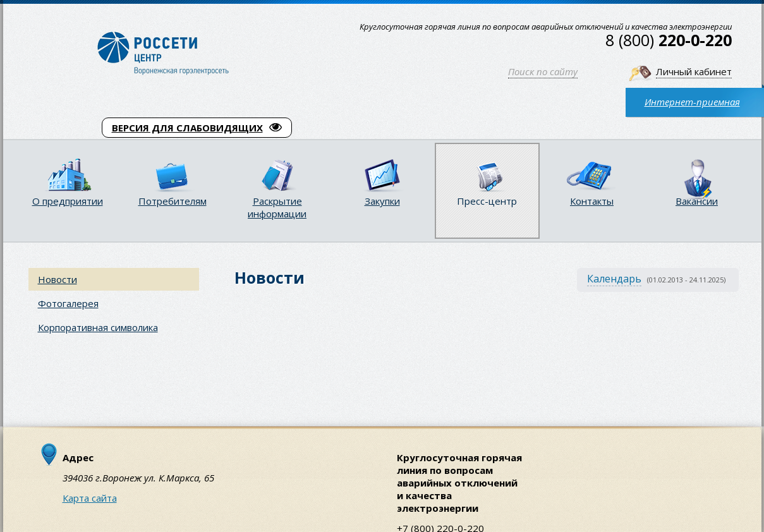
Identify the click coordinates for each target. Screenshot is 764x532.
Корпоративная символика (98, 327)
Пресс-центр (487, 201)
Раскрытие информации (277, 207)
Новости (58, 279)
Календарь (614, 279)
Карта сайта (90, 498)
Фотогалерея (68, 303)
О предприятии (68, 201)
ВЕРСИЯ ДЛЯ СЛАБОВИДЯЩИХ (197, 128)
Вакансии (697, 201)
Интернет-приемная (692, 102)
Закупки (382, 201)
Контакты (592, 201)
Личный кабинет (694, 71)
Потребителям (173, 201)
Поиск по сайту (543, 71)
